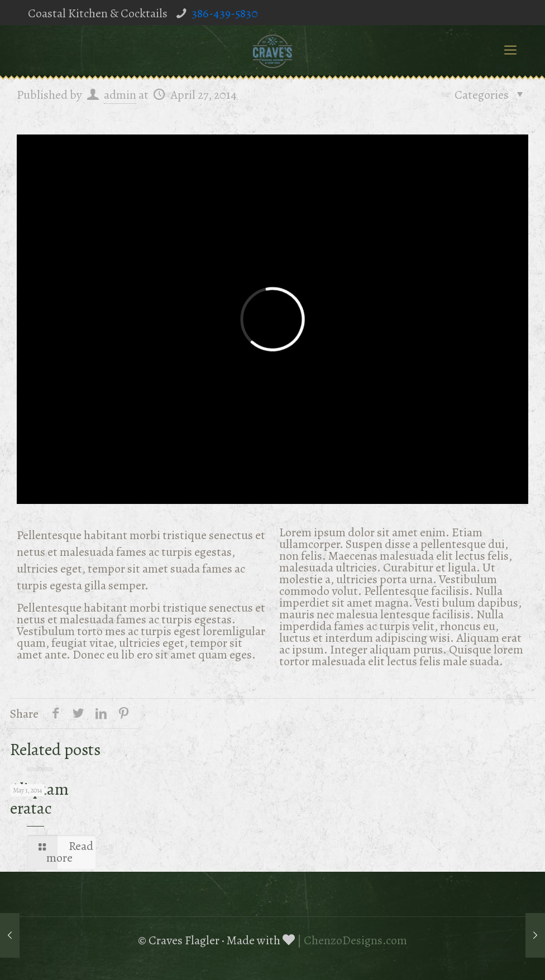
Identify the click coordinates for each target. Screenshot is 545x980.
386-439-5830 (225, 13)
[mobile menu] (510, 50)
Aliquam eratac (39, 799)
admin (120, 95)
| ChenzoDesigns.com (352, 940)
